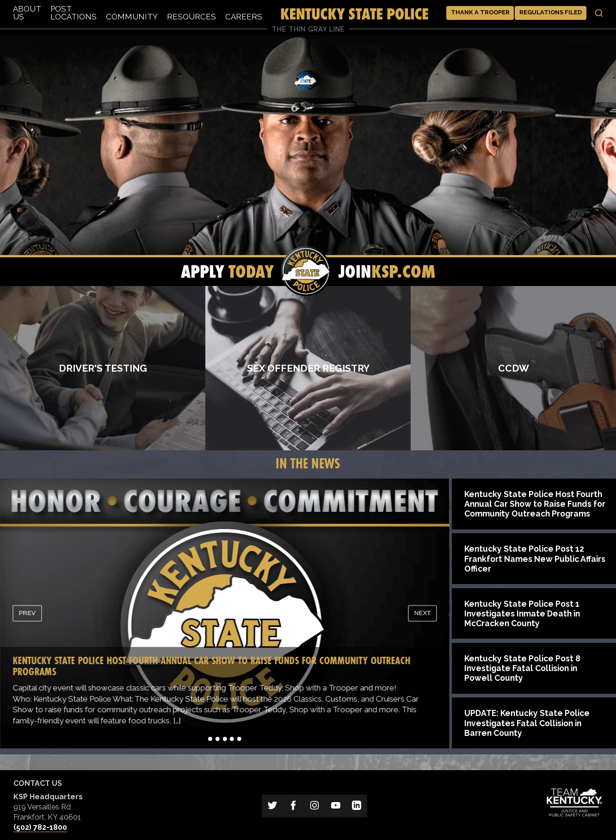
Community (132, 17)
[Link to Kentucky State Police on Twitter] (272, 806)
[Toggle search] (599, 13)
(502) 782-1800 (40, 827)
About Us (27, 13)
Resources (191, 17)
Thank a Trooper (480, 12)
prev (27, 613)
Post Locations (74, 13)
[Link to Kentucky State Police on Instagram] (314, 806)
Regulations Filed (551, 12)
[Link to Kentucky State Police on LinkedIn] (357, 806)
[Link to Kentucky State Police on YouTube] (336, 806)
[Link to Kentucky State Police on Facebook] (294, 806)
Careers (244, 17)
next (423, 613)
